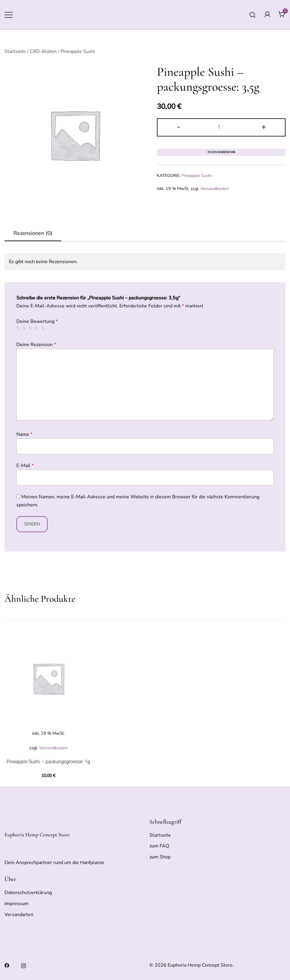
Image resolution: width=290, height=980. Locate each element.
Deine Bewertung (37, 321)
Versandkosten (215, 189)
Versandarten (19, 915)
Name (24, 434)
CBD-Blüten (43, 51)
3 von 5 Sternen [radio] (31, 328)
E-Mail (25, 466)
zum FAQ (159, 846)
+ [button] (264, 127)
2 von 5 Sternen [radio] (25, 328)
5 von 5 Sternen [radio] (44, 328)
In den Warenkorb (221, 152)
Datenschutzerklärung (28, 893)
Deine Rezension (36, 345)
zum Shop (160, 857)
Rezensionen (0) (33, 233)
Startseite (15, 51)
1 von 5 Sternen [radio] (19, 328)
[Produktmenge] (221, 127)
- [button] (179, 127)
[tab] (33, 233)
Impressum (17, 904)
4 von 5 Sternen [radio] (38, 328)
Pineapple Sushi (78, 51)
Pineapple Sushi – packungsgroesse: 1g (48, 762)
